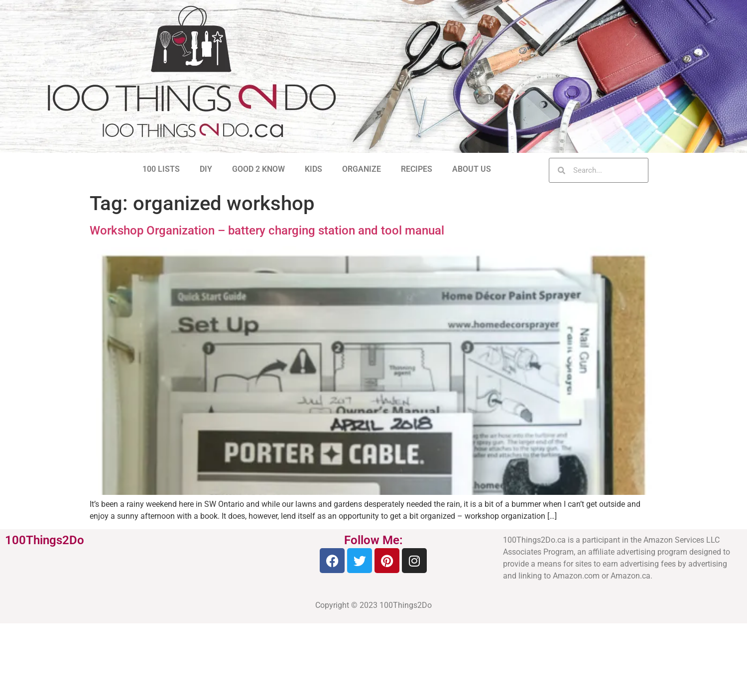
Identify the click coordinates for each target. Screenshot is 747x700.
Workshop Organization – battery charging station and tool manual (267, 231)
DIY (206, 169)
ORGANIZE (362, 169)
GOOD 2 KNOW (258, 169)
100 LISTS (161, 169)
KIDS (313, 169)
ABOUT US (472, 169)
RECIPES (417, 169)
